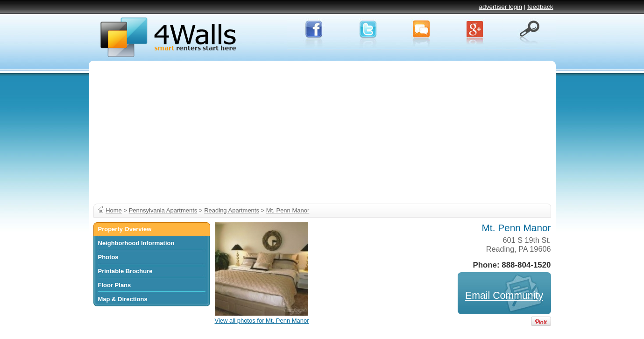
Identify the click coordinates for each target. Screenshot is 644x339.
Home (114, 210)
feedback (540, 7)
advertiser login (500, 7)
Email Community (504, 296)
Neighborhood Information (136, 243)
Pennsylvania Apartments (163, 210)
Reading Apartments (232, 210)
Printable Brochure (125, 271)
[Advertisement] (322, 131)
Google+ (475, 32)
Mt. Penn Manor (288, 210)
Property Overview (125, 229)
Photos (108, 257)
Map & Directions (123, 299)
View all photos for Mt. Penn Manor (262, 321)
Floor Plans (115, 285)
